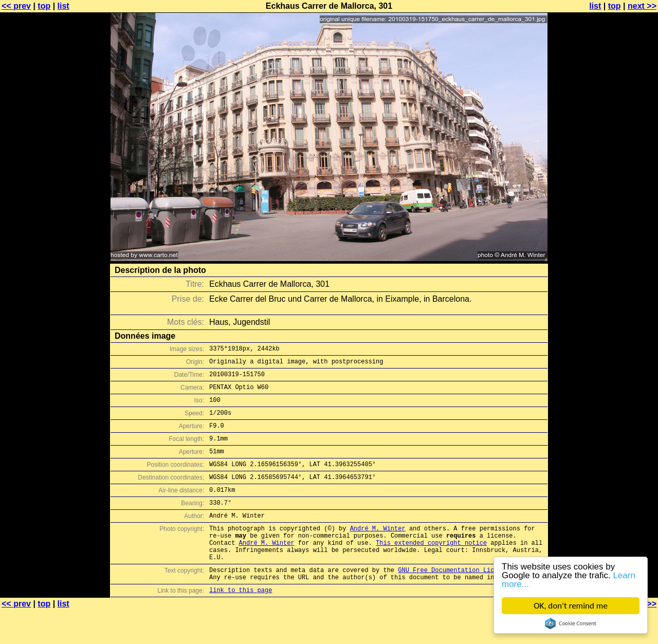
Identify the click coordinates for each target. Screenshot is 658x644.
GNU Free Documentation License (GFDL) (466, 601)
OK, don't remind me (571, 606)
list (63, 6)
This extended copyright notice (431, 569)
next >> (642, 6)
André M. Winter (378, 551)
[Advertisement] (616, 254)
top (44, 6)
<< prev (16, 6)
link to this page (241, 624)
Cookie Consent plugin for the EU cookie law (571, 623)
